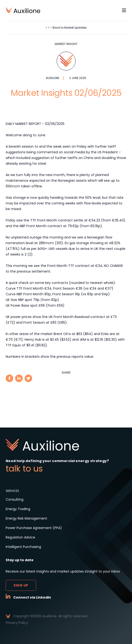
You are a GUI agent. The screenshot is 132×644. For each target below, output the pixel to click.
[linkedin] (19, 378)
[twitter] (28, 378)
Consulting (15, 499)
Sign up (21, 585)
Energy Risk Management (26, 518)
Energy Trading (18, 509)
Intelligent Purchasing (23, 547)
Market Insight (66, 44)
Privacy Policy (17, 623)
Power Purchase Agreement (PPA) (34, 528)
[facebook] (9, 378)
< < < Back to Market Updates (66, 28)
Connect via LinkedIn (32, 597)
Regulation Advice (20, 537)
